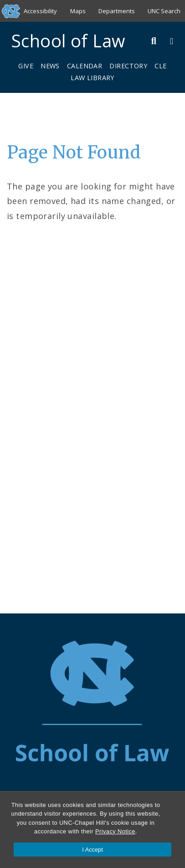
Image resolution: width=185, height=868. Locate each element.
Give (26, 66)
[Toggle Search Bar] (154, 41)
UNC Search (164, 11)
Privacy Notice (115, 831)
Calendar (85, 66)
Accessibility (40, 11)
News (50, 66)
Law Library (92, 78)
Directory (128, 66)
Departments (117, 11)
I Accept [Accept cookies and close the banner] (92, 850)
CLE (160, 66)
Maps (78, 11)
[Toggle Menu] (172, 41)
